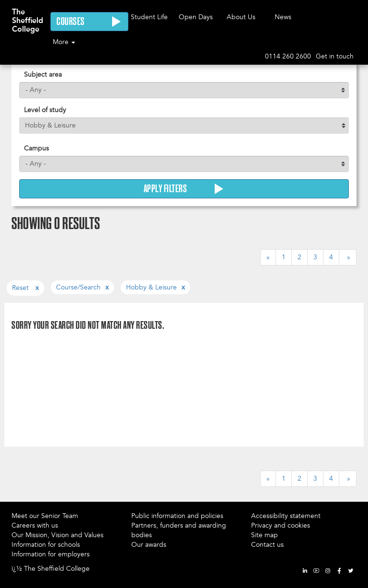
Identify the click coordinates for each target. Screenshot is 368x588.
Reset (21, 288)
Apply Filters (184, 189)
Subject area (43, 75)
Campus (36, 148)
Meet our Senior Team (45, 516)
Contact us (267, 545)
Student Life (149, 17)
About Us (241, 17)
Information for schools (46, 545)
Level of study (45, 110)
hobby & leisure (151, 287)
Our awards (149, 545)
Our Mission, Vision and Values (57, 535)
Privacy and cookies (281, 525)
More (64, 42)
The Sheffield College (28, 16)
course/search (78, 287)
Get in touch (335, 56)
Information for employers (51, 554)
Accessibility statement (286, 516)
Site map (264, 535)
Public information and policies (177, 516)
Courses (89, 22)
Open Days (196, 17)
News (283, 17)
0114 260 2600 (288, 56)
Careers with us (35, 525)
